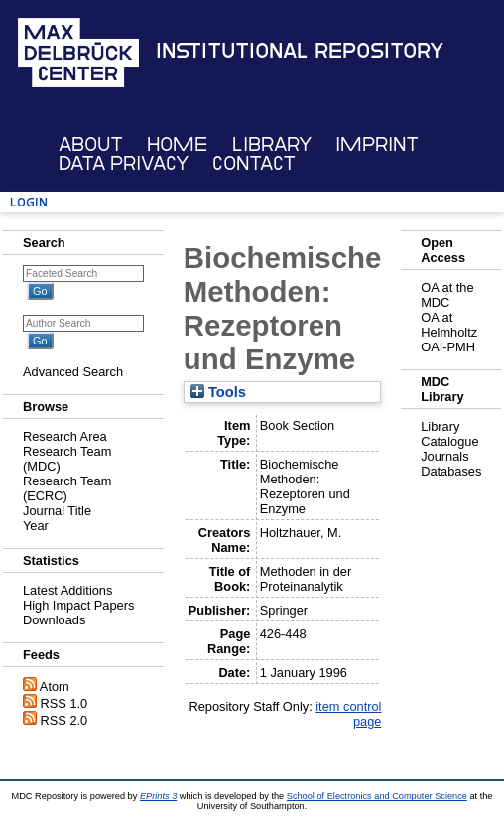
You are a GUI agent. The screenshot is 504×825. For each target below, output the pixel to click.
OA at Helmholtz (449, 325)
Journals (444, 456)
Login (29, 202)
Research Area (65, 436)
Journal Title (57, 511)
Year (36, 526)
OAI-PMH (448, 347)
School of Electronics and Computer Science (377, 796)
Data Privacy (124, 163)
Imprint (377, 144)
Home (177, 144)
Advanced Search (73, 372)
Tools (218, 392)
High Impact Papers (78, 605)
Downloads (54, 620)
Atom (55, 687)
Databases (451, 471)
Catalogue (449, 441)
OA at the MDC (447, 295)
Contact (254, 163)
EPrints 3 (158, 796)
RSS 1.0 (64, 703)
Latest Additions (67, 590)
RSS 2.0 (64, 720)
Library (272, 144)
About (91, 144)
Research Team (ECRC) (67, 488)
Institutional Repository (300, 51)
